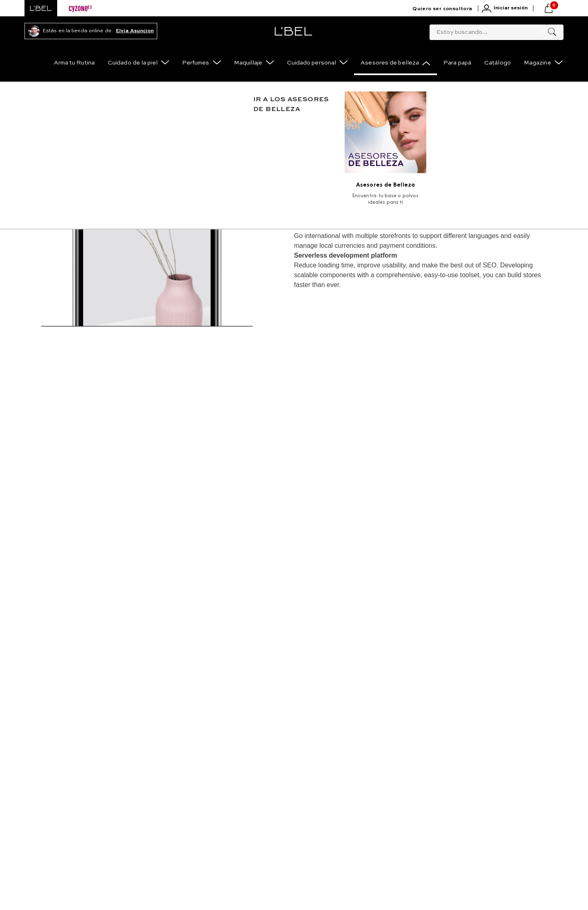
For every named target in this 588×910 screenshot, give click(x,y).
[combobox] (497, 31)
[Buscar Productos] (552, 32)
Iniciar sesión (511, 8)
